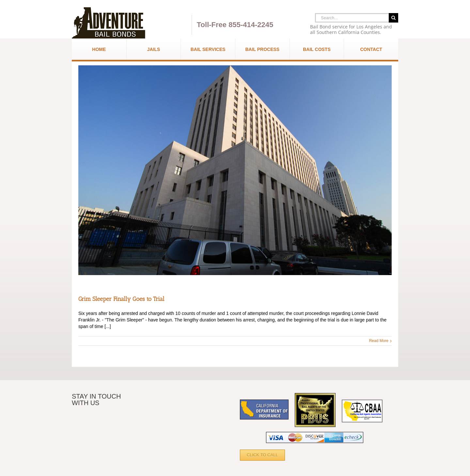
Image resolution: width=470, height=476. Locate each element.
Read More (379, 341)
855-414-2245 (251, 25)
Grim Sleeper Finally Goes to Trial (121, 299)
